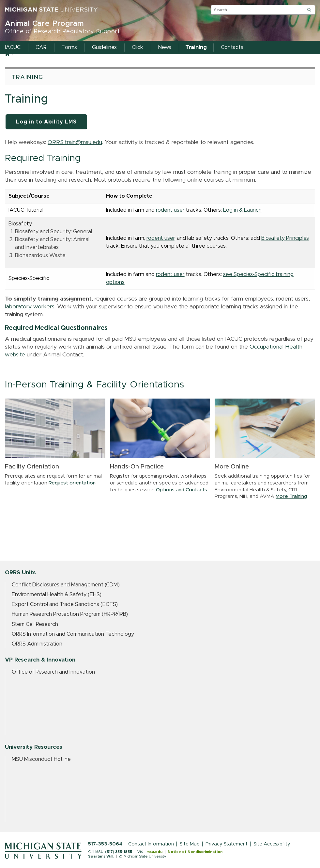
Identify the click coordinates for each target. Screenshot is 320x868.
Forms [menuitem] (69, 47)
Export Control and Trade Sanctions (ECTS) (65, 604)
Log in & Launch (242, 210)
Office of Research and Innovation (53, 672)
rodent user (170, 210)
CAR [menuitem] (41, 47)
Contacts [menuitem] (232, 47)
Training (27, 77)
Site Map (190, 844)
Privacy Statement (227, 844)
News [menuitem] (165, 47)
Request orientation (72, 483)
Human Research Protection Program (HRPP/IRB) (70, 614)
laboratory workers (30, 307)
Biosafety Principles (285, 238)
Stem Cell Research (35, 624)
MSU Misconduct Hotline (41, 759)
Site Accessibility (272, 844)
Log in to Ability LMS (46, 122)
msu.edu (154, 852)
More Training (291, 496)
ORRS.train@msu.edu (75, 142)
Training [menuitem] (196, 47)
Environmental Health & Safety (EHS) (57, 595)
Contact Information (151, 844)
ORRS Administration (37, 644)
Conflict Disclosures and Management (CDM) (66, 585)
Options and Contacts (182, 490)
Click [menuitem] (137, 47)
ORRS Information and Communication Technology (73, 634)
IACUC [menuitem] (13, 47)
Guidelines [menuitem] (104, 47)
